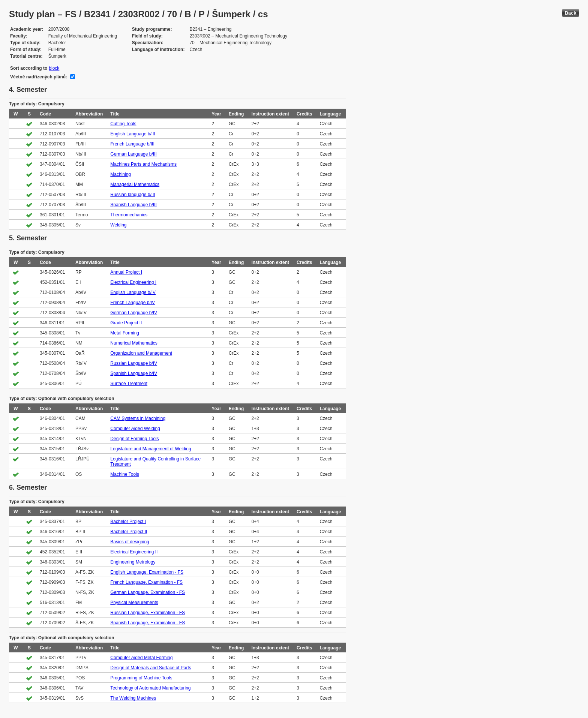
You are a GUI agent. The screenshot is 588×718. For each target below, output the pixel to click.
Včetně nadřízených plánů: (39, 77)
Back (571, 13)
